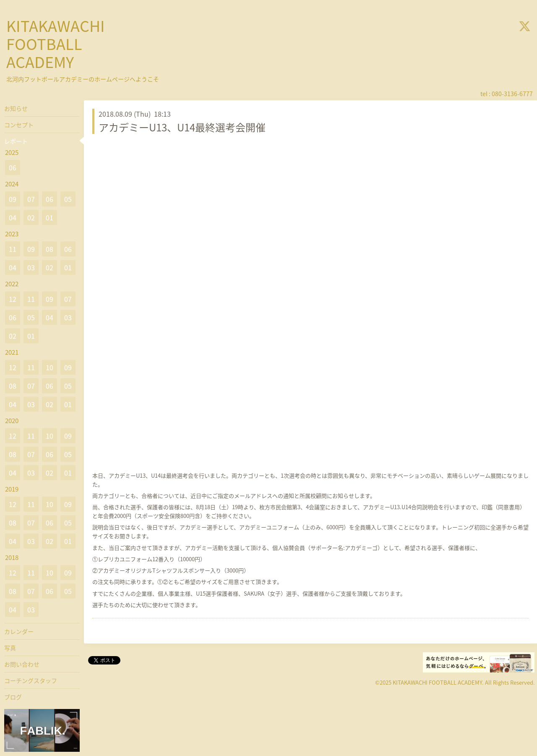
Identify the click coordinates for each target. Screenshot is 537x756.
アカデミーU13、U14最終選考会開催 (182, 127)
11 (13, 249)
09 (13, 199)
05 (68, 199)
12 (13, 299)
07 (31, 199)
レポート (16, 141)
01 (50, 217)
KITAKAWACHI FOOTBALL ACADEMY (56, 44)
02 (31, 217)
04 (13, 217)
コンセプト (19, 125)
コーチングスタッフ (31, 680)
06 (13, 167)
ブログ (13, 697)
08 (50, 249)
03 (31, 267)
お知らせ (16, 108)
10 (50, 367)
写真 (10, 648)
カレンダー (19, 631)
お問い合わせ (22, 664)
